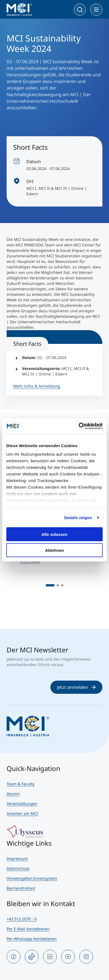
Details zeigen (78, 518)
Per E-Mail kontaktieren (28, 929)
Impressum (17, 858)
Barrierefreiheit (21, 888)
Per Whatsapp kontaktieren (32, 939)
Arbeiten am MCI (22, 813)
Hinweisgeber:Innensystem (32, 878)
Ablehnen (54, 550)
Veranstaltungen (22, 804)
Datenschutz (18, 868)
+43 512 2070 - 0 (22, 919)
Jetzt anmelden (76, 687)
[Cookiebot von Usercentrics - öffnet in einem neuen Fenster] (79, 426)
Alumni (13, 794)
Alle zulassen (54, 534)
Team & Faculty (21, 784)
